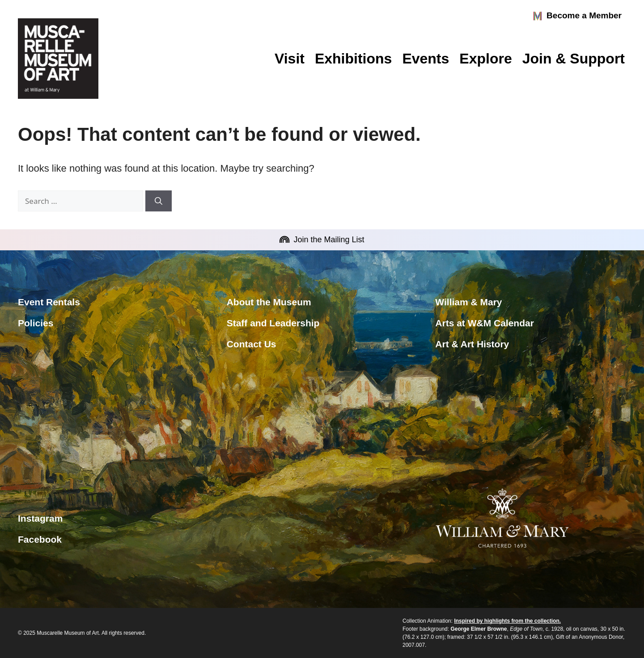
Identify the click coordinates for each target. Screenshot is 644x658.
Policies (36, 323)
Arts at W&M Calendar (485, 323)
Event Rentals (49, 302)
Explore (485, 59)
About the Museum (269, 302)
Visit (290, 59)
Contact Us (252, 344)
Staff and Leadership (273, 323)
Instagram (40, 518)
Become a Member (577, 16)
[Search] (159, 201)
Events (426, 59)
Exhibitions (353, 59)
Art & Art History (472, 344)
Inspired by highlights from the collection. (507, 621)
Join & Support (574, 59)
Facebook (40, 539)
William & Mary (468, 302)
